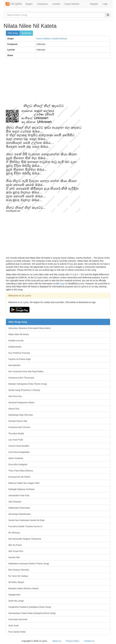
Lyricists (56, 4)
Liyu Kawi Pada (16, 440)
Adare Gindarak (16, 458)
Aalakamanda (15, 347)
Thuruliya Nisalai (16, 433)
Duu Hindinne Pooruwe (19, 353)
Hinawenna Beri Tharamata (21, 378)
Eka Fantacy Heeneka (19, 570)
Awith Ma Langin (16, 601)
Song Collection (72, 4)
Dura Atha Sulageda (18, 464)
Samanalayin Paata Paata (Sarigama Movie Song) (32, 613)
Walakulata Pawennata (19, 508)
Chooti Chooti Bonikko (19, 446)
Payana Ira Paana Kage (20, 359)
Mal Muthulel (14, 365)
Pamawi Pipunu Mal (18, 421)
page (62, 284)
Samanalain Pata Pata (19, 495)
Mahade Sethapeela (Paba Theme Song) (28, 384)
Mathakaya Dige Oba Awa (21, 415)
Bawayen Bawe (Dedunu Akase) (23, 588)
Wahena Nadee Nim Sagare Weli (24, 483)
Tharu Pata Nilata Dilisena (21, 471)
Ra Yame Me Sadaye (18, 576)
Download (26, 33)
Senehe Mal (14, 557)
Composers (43, 4)
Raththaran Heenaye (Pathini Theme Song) (29, 564)
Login (105, 4)
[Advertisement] (58, 82)
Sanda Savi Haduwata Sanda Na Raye (27, 520)
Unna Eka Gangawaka (19, 452)
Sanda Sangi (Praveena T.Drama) (24, 390)
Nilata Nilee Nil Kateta (19, 334)
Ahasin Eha (14, 409)
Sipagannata (14, 595)
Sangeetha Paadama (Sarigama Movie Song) (30, 607)
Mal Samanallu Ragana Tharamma (25, 539)
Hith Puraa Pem (16, 551)
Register (94, 4)
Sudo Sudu (14, 626)
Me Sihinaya (14, 533)
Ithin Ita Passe (15, 545)
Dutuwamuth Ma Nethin (19, 477)
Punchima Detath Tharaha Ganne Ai (25, 526)
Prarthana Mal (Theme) (19, 427)
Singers (29, 4)
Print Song (13, 33)
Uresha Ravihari (59, 39)
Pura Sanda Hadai (17, 632)
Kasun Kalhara (43, 39)
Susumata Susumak (18, 619)
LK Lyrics (13, 4)
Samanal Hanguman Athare (21, 402)
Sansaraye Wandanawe (19, 514)
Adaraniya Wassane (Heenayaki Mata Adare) (29, 328)
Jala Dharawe (15, 502)
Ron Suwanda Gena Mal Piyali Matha (26, 371)
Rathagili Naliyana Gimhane (21, 489)
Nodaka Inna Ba (16, 341)
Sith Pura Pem (15, 396)
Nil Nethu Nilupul (16, 582)
